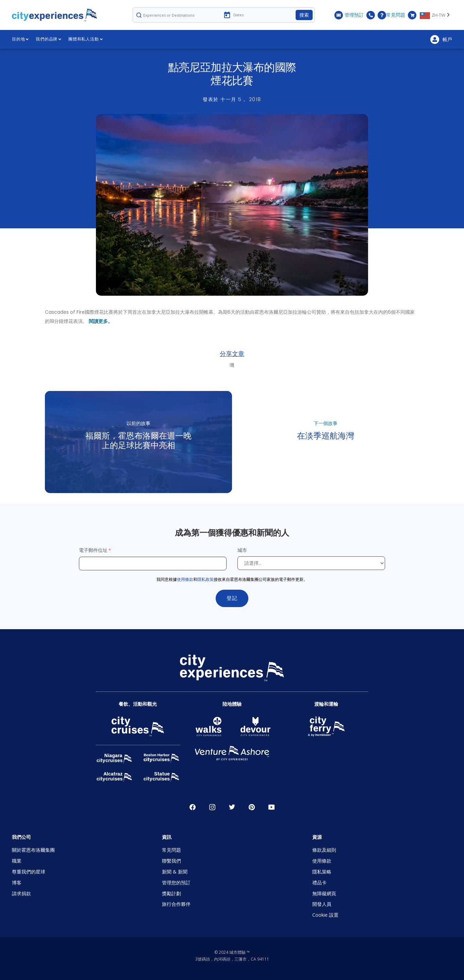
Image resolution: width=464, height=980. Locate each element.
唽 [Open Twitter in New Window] (232, 807)
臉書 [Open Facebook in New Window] (193, 807)
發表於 (232, 99)
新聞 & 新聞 (175, 872)
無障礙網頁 (324, 893)
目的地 (20, 39)
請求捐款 (21, 893)
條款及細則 (324, 850)
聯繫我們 (171, 861)
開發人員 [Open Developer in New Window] (322, 904)
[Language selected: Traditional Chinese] (436, 15)
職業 (17, 861)
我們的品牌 (49, 39)
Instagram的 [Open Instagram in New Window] (212, 807)
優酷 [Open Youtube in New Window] (271, 807)
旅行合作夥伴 (176, 904)
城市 (243, 550)
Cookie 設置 (325, 915)
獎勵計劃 (171, 893)
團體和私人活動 (86, 39)
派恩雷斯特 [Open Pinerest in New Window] (252, 807)
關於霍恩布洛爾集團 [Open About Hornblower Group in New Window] (33, 850)
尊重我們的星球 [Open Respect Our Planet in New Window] (29, 872)
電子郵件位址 (93, 550)
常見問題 (391, 15)
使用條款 (185, 579)
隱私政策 (205, 579)
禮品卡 (319, 883)
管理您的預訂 (176, 883)
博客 (17, 883)
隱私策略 (322, 872)
